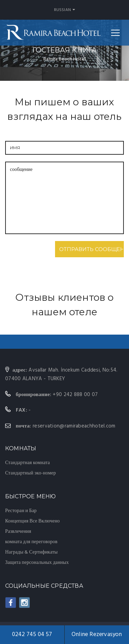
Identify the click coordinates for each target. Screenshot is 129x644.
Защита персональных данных (37, 563)
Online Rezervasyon (97, 635)
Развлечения (18, 532)
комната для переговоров (31, 542)
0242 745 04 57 (32, 635)
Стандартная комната (28, 463)
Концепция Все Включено (33, 521)
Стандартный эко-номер (30, 473)
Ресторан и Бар (21, 511)
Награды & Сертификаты (31, 552)
